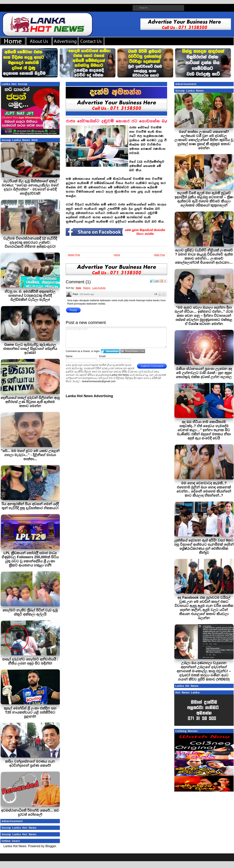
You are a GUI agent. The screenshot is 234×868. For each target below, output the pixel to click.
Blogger (51, 846)
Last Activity (99, 288)
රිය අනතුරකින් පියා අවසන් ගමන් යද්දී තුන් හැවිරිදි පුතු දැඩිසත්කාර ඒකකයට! (30, 506)
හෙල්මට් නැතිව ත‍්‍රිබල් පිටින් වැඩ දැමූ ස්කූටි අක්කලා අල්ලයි (30, 612)
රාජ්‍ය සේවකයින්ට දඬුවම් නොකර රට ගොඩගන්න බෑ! (116, 121)
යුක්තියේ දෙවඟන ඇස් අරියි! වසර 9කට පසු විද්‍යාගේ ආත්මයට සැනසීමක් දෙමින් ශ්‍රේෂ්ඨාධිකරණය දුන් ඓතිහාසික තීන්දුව (204, 546)
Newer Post (74, 255)
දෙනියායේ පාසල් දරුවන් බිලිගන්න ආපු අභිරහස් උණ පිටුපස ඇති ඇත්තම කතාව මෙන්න (30, 402)
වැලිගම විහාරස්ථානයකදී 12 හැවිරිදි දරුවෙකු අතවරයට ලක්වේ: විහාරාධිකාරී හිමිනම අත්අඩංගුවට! (30, 242)
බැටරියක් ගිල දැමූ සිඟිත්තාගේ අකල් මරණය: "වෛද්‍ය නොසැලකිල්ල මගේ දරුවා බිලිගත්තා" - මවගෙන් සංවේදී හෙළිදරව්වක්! (30, 187)
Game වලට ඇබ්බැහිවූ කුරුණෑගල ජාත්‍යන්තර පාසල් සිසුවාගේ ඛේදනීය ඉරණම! (30, 349)
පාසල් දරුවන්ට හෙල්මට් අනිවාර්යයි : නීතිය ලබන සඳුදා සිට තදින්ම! (30, 661)
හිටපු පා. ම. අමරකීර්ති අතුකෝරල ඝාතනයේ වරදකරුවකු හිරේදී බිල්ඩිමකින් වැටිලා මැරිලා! (30, 296)
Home (117, 255)
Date (78, 288)
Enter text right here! (116, 337)
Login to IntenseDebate (110, 351)
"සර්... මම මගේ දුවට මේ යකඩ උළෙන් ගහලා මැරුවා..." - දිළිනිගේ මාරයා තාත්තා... (30, 455)
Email (102, 356)
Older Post (159, 255)
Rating (87, 288)
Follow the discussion (164, 281)
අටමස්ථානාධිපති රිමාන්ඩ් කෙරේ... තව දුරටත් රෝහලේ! (30, 812)
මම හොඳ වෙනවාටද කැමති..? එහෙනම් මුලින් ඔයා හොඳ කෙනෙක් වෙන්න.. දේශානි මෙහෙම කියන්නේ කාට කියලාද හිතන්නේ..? (204, 489)
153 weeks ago (87, 294)
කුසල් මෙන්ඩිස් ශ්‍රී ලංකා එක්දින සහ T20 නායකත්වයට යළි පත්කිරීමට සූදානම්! (30, 712)
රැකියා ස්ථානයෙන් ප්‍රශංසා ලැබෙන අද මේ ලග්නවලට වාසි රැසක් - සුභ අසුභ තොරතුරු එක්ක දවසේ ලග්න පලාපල (204, 373)
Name (69, 356)
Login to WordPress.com (133, 351)
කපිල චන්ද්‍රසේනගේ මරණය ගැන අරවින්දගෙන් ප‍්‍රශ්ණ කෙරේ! (30, 763)
